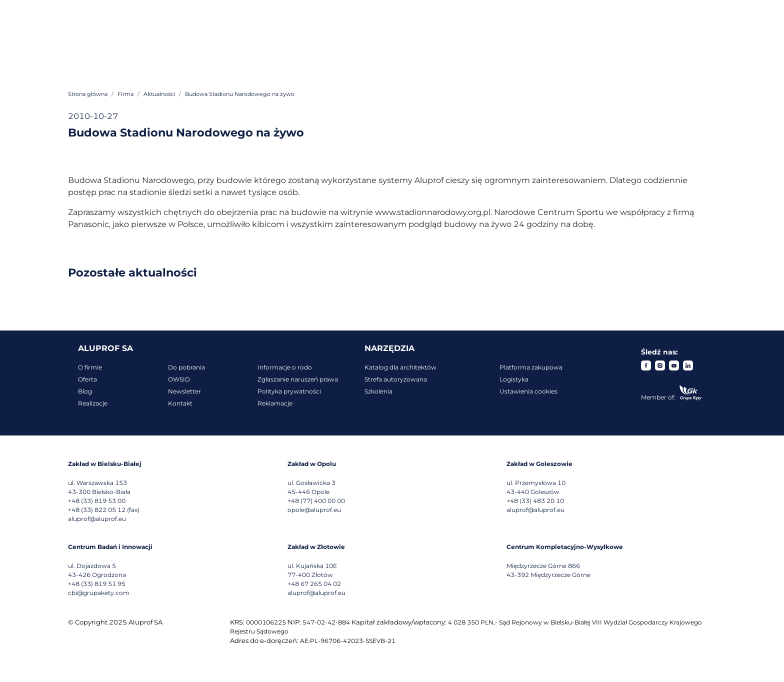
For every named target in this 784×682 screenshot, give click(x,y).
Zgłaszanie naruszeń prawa (298, 379)
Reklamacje (275, 403)
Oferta (87, 379)
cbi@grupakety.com (99, 593)
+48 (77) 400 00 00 (316, 501)
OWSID (179, 379)
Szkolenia (378, 391)
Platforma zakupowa (531, 367)
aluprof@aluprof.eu (97, 519)
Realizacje (93, 403)
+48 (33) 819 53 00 (97, 501)
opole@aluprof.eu (314, 510)
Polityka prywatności (289, 391)
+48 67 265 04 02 (314, 584)
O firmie (90, 367)
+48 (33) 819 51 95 (97, 584)
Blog (85, 391)
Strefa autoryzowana (396, 379)
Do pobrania (186, 367)
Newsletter (184, 391)
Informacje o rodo (285, 367)
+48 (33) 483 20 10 (535, 501)
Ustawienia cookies (528, 391)
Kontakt (180, 403)
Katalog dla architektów (400, 367)
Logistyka (514, 379)
